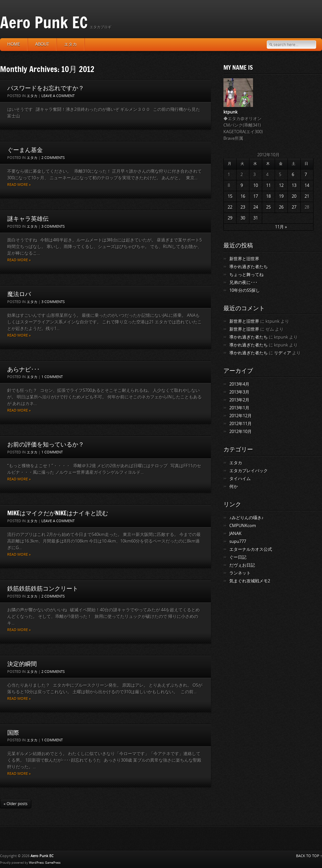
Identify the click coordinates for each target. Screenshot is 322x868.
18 (268, 196)
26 (281, 207)
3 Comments (53, 227)
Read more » (19, 185)
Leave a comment (58, 96)
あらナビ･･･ (23, 369)
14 (307, 185)
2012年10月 (241, 432)
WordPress (36, 863)
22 (230, 207)
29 (230, 218)
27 (294, 207)
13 (294, 185)
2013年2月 (239, 400)
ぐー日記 (238, 557)
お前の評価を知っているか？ (46, 444)
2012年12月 (241, 416)
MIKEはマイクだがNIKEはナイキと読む (58, 513)
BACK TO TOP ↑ (309, 856)
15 (230, 196)
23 (243, 207)
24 (256, 207)
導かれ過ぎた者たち (249, 267)
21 (307, 196)
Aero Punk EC (44, 22)
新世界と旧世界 (244, 259)
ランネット (240, 573)
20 (294, 196)
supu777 (238, 541)
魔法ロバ (19, 294)
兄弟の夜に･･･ (243, 282)
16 (243, 196)
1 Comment (52, 377)
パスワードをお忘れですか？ (46, 88)
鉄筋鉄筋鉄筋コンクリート (43, 588)
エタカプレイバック (249, 471)
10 (256, 185)
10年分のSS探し (245, 290)
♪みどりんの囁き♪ (246, 518)
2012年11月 (241, 424)
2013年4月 (239, 384)
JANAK (235, 534)
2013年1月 (239, 408)
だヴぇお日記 (242, 565)
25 (268, 207)
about (42, 44)
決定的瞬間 (22, 664)
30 (243, 218)
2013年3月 (239, 392)
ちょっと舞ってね (246, 275)
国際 (13, 732)
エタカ (70, 44)
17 (256, 196)
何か (234, 486)
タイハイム (240, 479)
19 (281, 196)
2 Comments (53, 158)
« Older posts (16, 804)
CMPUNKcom (243, 526)
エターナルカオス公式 (251, 549)
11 (268, 185)
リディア (283, 353)
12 (281, 185)
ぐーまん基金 (25, 150)
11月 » (281, 227)
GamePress (53, 863)
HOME (14, 44)
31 (256, 218)
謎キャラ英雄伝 (28, 218)
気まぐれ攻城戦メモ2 (250, 581)
